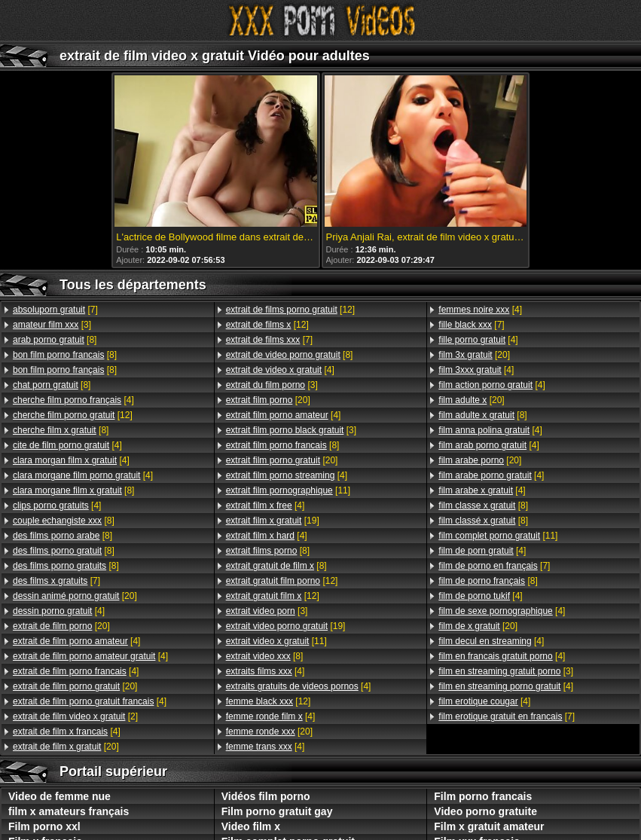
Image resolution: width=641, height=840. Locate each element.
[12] (73, 415)
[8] (55, 340)
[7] (55, 310)
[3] (52, 325)
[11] (288, 490)
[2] (75, 716)
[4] (73, 400)
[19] (273, 521)
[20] (75, 596)
